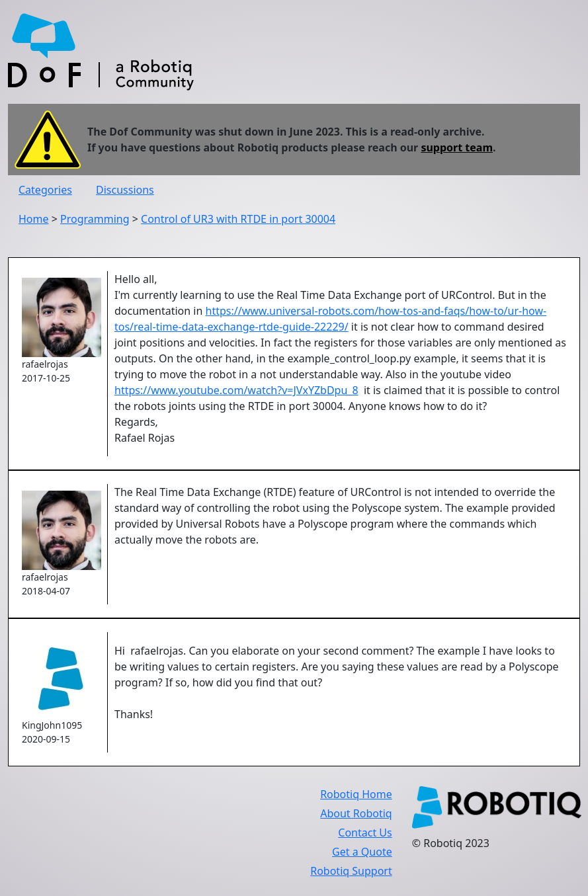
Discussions (125, 190)
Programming (95, 219)
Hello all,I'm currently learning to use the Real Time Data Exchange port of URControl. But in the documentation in (330, 295)
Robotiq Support (351, 871)
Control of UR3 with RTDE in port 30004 (238, 219)
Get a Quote (362, 852)
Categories (45, 190)
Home (34, 219)
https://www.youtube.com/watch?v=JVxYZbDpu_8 (236, 390)
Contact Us (365, 833)
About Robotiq (356, 813)
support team (457, 147)
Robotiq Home (356, 794)
